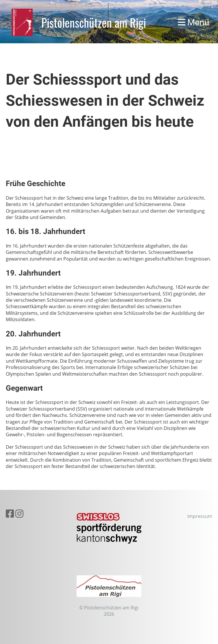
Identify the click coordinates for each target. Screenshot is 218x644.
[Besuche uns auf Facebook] (10, 513)
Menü (194, 22)
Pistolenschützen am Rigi (94, 23)
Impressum (200, 516)
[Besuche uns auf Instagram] (19, 513)
